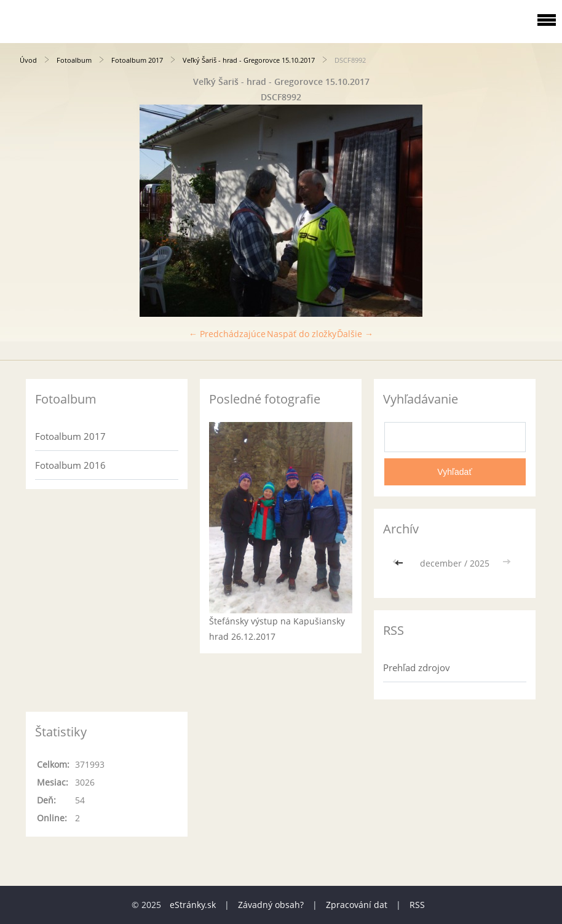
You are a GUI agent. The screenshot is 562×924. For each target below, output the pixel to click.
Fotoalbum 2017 (137, 60)
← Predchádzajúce (227, 334)
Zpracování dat (357, 905)
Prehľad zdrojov (417, 667)
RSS (417, 905)
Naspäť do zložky (302, 334)
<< (400, 563)
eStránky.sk (193, 905)
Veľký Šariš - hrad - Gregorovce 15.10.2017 (249, 60)
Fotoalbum (74, 60)
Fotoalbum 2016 (70, 465)
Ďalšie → (355, 334)
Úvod (28, 60)
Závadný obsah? (271, 905)
